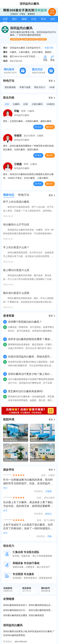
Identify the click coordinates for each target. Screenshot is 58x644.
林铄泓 (48, 514)
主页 (5, 19)
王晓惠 (48, 491)
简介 (15, 19)
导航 (45, 59)
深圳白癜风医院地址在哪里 (42, 605)
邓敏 (49, 536)
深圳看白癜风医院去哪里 (15, 615)
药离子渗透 (25, 87)
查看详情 (49, 48)
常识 (43, 19)
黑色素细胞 (10, 87)
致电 (52, 59)
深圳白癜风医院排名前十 (15, 605)
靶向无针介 (40, 87)
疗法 (34, 19)
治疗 (53, 19)
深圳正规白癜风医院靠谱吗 (42, 610)
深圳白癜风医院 (36, 615)
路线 (24, 19)
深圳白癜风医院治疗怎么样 (16, 610)
